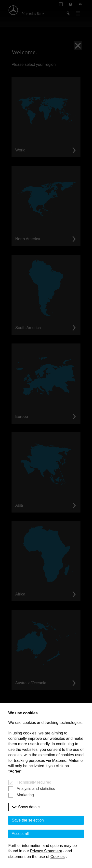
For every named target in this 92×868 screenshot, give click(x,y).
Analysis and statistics (36, 789)
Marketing (25, 795)
